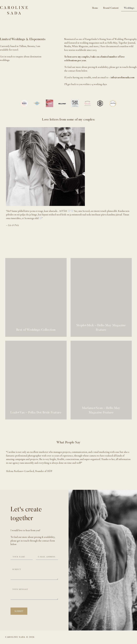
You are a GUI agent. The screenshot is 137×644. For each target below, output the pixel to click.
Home (95, 8)
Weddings (129, 8)
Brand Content (111, 8)
